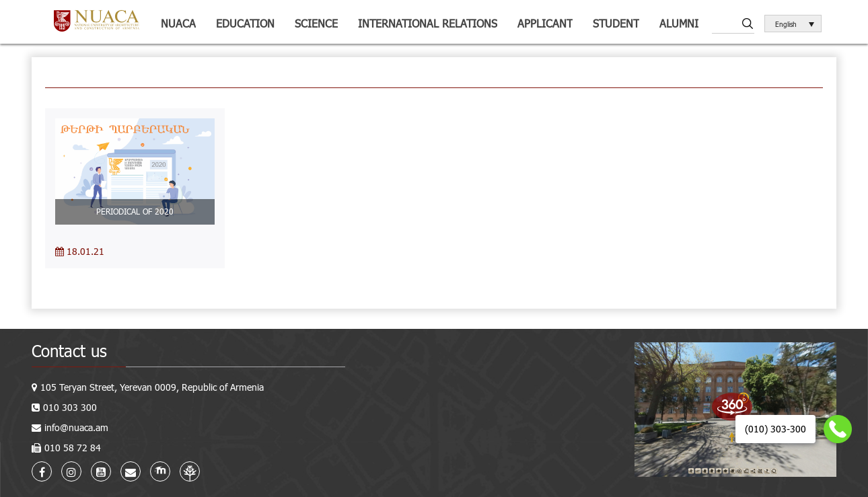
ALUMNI (679, 23)
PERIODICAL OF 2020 (135, 211)
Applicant (545, 23)
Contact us (69, 351)
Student (616, 23)
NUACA (178, 23)
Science (316, 23)
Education (245, 23)
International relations (428, 23)
